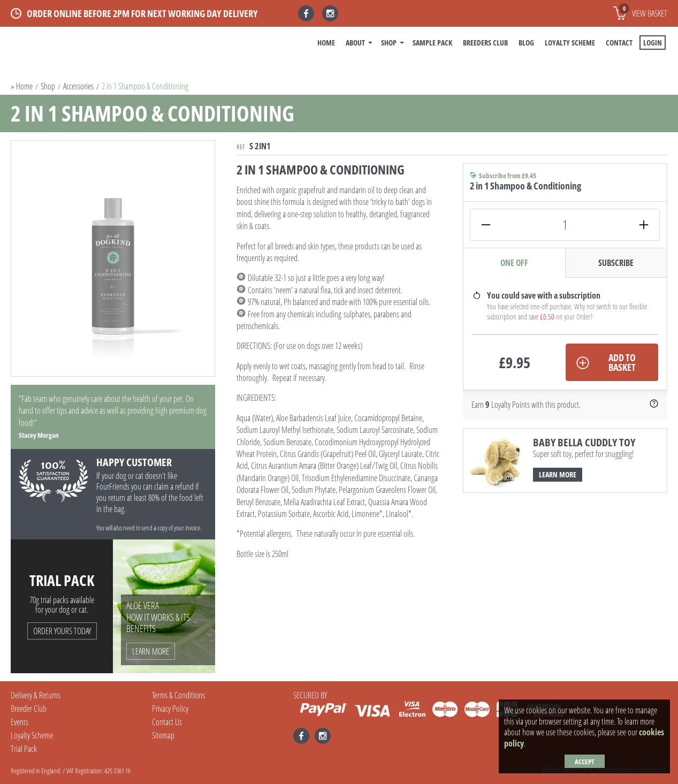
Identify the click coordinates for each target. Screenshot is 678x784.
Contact (619, 43)
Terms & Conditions (178, 695)
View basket (643, 11)
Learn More (558, 474)
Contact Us (167, 722)
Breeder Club (29, 709)
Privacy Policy (170, 709)
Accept (585, 762)
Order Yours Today (62, 631)
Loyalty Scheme (570, 43)
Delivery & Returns (36, 695)
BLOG (526, 43)
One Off (514, 263)
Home (326, 43)
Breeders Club (485, 43)
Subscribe (616, 263)
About (355, 43)
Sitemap (163, 735)
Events (20, 722)
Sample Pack (432, 43)
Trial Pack (24, 749)
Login (653, 43)
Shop (389, 43)
